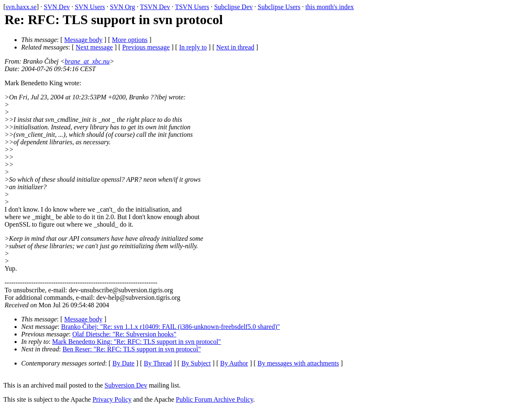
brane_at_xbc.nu (87, 61)
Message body (84, 40)
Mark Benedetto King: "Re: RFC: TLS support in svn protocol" (137, 342)
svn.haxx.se (21, 7)
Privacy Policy (112, 399)
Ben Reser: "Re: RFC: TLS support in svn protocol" (132, 349)
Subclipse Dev (233, 7)
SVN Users (90, 7)
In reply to (193, 47)
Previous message (146, 47)
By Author (234, 363)
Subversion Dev (126, 385)
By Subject (196, 363)
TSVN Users (192, 7)
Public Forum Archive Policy (214, 399)
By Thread (158, 363)
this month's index (330, 7)
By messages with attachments (298, 363)
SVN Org (122, 7)
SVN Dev (57, 7)
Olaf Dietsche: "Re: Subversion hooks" (124, 334)
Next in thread (235, 47)
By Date (124, 363)
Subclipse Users (279, 7)
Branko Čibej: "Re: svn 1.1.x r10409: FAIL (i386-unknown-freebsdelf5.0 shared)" (170, 327)
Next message (94, 47)
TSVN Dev (155, 7)
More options (130, 40)
